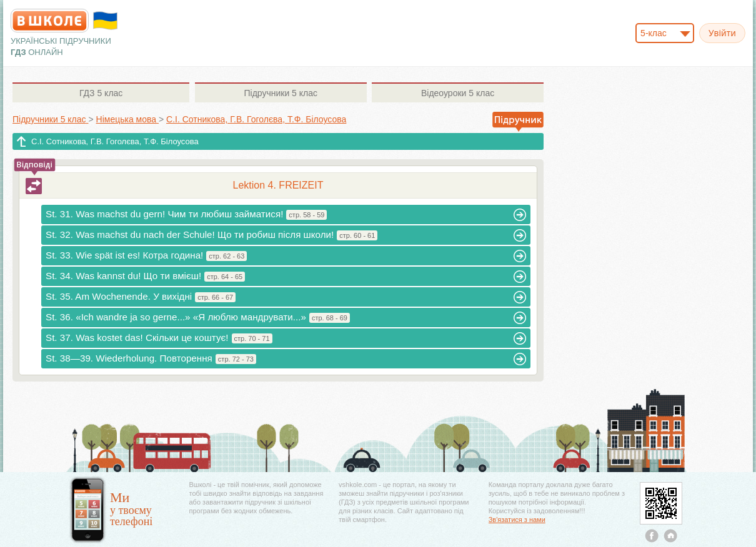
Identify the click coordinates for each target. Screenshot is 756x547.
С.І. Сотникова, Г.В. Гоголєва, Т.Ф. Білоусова (115, 141)
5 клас (101, 93)
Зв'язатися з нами (517, 520)
